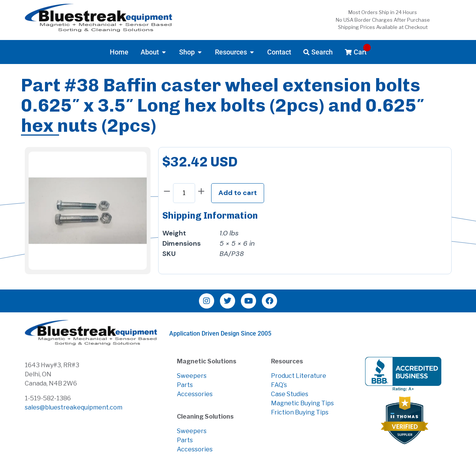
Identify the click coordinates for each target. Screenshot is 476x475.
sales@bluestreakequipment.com (74, 407)
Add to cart (238, 193)
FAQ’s (279, 385)
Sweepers (192, 376)
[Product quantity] (184, 193)
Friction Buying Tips (300, 412)
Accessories (195, 394)
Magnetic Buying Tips (302, 403)
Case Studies (290, 394)
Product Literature (299, 376)
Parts (185, 385)
